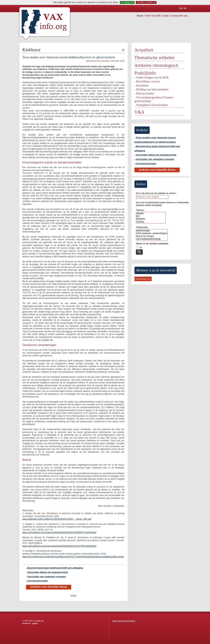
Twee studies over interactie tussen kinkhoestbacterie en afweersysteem (155, 140)
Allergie (151, 213)
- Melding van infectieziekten (152, 89)
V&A (140, 112)
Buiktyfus (151, 219)
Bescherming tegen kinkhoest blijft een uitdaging (55, 568)
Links (166, 16)
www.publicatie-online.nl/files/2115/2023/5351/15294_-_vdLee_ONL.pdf (57, 519)
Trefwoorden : (143, 227)
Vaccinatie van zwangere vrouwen (46, 577)
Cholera (151, 222)
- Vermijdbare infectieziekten (151, 105)
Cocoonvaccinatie (37, 581)
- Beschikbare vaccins (147, 81)
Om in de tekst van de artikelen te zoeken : (156, 193)
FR (181, 8)
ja (141, 247)
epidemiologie (152, 231)
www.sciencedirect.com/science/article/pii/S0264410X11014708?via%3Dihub (59, 546)
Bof (151, 216)
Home (140, 16)
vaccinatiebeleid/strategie (152, 239)
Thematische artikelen (154, 58)
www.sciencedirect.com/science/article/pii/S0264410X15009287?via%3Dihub (59, 532)
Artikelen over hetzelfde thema (49, 587)
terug (73, 595)
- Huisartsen (142, 85)
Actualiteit (144, 50)
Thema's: (140, 210)
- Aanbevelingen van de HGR (152, 77)
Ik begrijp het (127, 2)
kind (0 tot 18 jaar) (152, 236)
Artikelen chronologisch (156, 65)
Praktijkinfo (145, 73)
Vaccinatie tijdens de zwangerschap (47, 572)
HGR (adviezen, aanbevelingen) (152, 233)
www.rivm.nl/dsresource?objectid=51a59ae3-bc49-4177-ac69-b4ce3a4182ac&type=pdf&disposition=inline (73, 557)
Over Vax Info (153, 16)
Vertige (35, 623)
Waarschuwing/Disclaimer (124, 621)
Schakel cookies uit (146, 2)
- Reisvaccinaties (144, 93)
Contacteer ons (179, 16)
